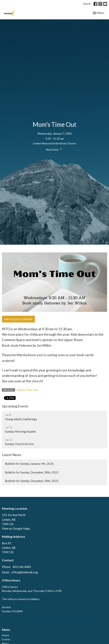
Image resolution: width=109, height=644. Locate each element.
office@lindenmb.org (25, 572)
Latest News (12, 455)
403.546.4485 (22, 567)
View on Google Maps (16, 528)
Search (87, 4)
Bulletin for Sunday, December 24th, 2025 (32, 481)
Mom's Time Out (27, 390)
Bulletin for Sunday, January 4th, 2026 (29, 464)
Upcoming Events (15, 406)
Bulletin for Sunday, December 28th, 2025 (32, 472)
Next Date (54, 149)
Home (5, 635)
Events (6, 639)
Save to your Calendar (18, 319)
